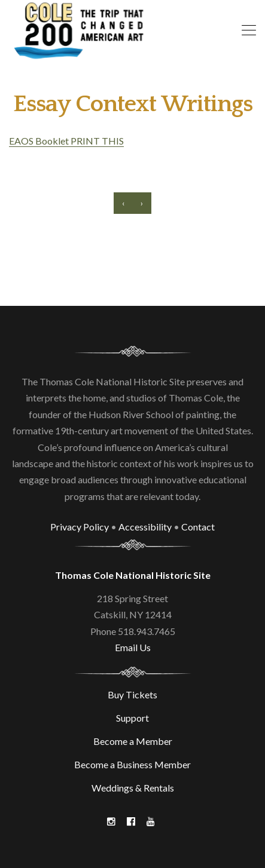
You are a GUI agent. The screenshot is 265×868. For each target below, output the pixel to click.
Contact (198, 527)
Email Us (133, 647)
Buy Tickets (132, 694)
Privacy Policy (80, 527)
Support (132, 718)
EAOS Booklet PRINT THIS (66, 141)
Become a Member (133, 741)
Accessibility (145, 527)
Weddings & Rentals (133, 788)
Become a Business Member (132, 764)
